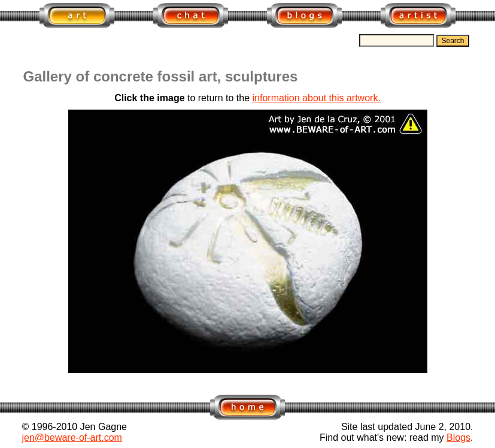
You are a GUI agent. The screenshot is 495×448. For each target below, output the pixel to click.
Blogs (458, 438)
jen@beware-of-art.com (72, 438)
